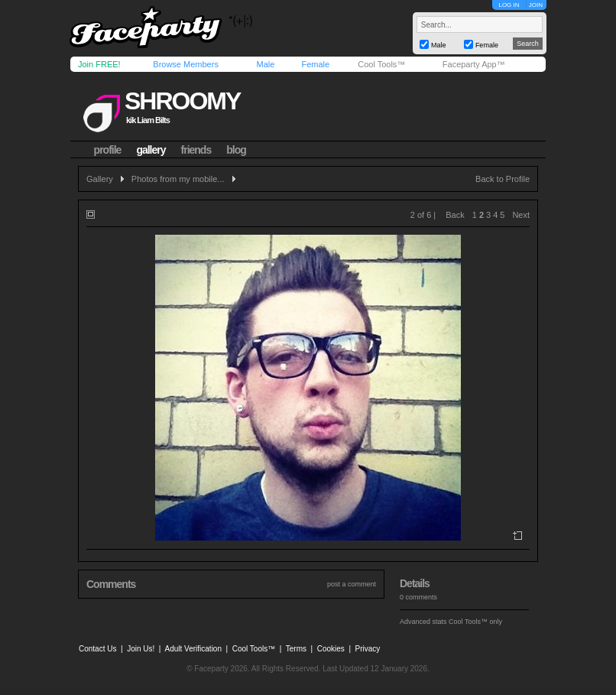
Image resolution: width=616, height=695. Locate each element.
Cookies (331, 649)
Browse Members (186, 64)
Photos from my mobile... (178, 179)
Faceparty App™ (474, 64)
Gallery (100, 179)
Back (455, 215)
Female (315, 64)
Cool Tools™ (381, 64)
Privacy (368, 649)
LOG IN (509, 5)
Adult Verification (193, 649)
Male (265, 64)
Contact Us (97, 649)
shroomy (182, 101)
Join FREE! (99, 64)
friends (196, 150)
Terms (296, 649)
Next (521, 215)
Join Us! (141, 649)
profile (108, 150)
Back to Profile (503, 179)
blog (236, 150)
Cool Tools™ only (475, 622)
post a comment (352, 584)
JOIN (536, 5)
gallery (151, 150)
